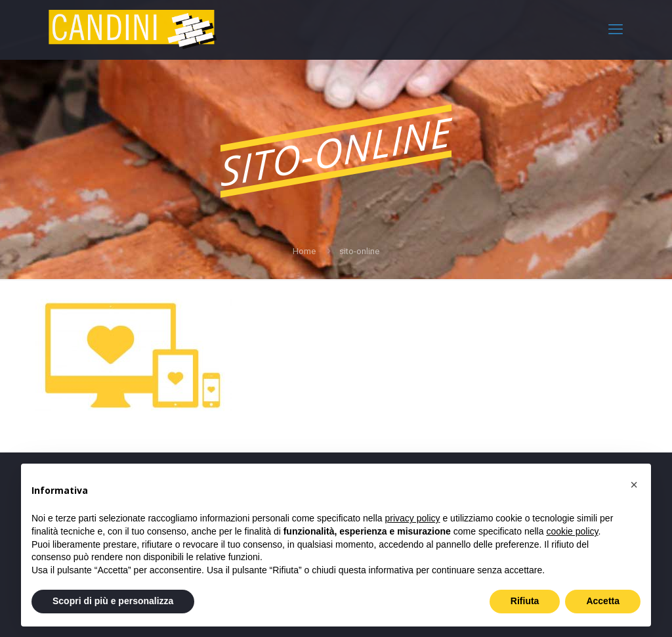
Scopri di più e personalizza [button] (113, 601)
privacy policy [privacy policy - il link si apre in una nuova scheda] (413, 518)
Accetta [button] (603, 601)
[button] (634, 485)
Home (304, 251)
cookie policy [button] (572, 531)
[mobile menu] (616, 30)
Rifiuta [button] (525, 601)
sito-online (359, 251)
